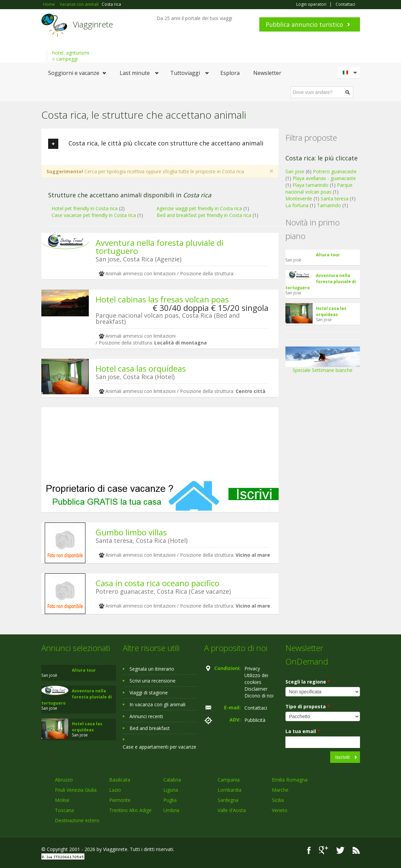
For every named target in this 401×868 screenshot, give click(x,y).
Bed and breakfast (150, 728)
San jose (295, 171)
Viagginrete (93, 24)
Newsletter (267, 73)
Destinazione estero (77, 820)
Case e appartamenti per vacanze (159, 747)
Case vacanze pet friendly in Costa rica (94, 215)
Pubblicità (255, 720)
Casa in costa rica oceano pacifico (157, 583)
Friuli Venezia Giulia (76, 790)
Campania (229, 780)
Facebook (309, 850)
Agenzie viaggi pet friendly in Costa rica (199, 208)
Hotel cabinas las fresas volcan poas (162, 299)
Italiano (350, 73)
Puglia (170, 800)
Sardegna (228, 800)
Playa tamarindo (310, 185)
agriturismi (78, 53)
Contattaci (345, 4)
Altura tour (328, 255)
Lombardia (229, 790)
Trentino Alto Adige (130, 810)
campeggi (67, 59)
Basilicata (120, 780)
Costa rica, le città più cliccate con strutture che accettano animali (156, 144)
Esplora (230, 73)
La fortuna (297, 205)
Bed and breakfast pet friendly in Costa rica (204, 215)
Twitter (340, 850)
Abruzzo (64, 780)
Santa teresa (335, 199)
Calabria (172, 780)
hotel (58, 53)
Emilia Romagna (290, 780)
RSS (356, 850)
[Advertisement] (160, 444)
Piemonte (120, 800)
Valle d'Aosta (232, 810)
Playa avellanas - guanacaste (324, 178)
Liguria (171, 790)
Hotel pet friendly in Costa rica (85, 208)
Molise (62, 800)
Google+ (324, 850)
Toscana (64, 810)
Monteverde (299, 199)
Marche (280, 790)
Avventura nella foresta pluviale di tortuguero (159, 247)
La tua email (303, 731)
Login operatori (311, 4)
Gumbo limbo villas (131, 532)
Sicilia (278, 800)
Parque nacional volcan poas (319, 188)
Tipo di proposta (308, 706)
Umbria (171, 810)
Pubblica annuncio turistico (304, 24)
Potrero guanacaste (335, 171)
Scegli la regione (308, 682)
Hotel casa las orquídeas (141, 368)
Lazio (115, 790)
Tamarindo (329, 205)
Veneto (280, 810)
